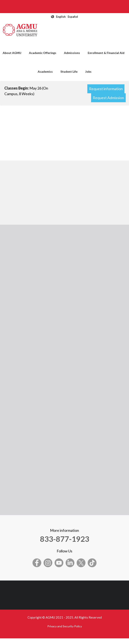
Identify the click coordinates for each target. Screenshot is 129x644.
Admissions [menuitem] (72, 53)
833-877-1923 (65, 539)
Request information (106, 89)
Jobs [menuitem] (88, 72)
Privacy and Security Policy (65, 626)
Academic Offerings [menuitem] (43, 53)
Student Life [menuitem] (69, 72)
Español (73, 17)
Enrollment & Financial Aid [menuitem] (106, 53)
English (61, 17)
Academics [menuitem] (45, 72)
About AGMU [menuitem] (12, 53)
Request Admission (108, 98)
